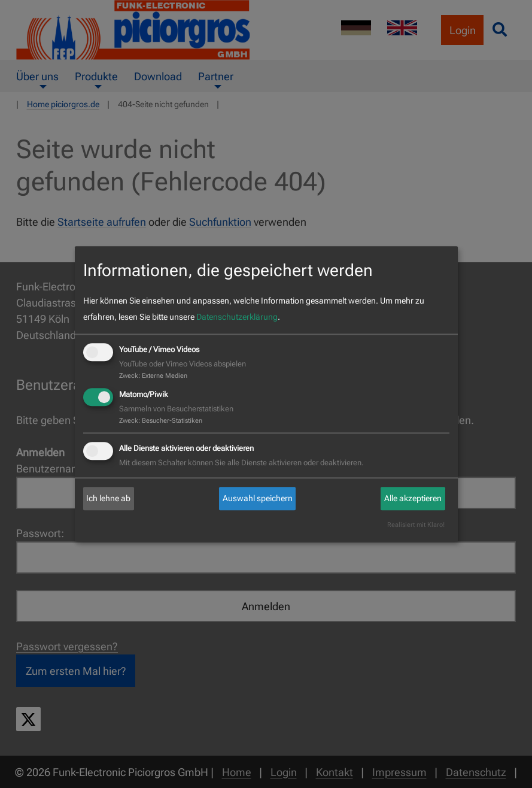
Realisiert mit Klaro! (416, 525)
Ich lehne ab (108, 498)
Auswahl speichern (258, 498)
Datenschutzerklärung (237, 317)
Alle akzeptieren (413, 498)
